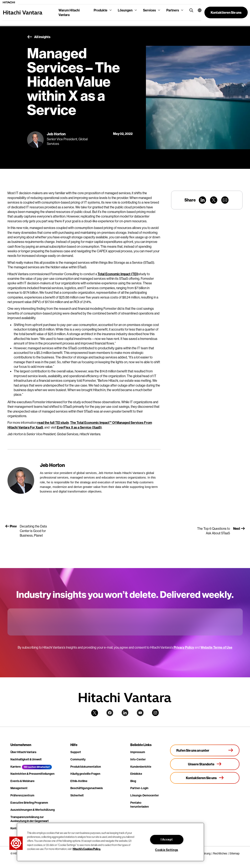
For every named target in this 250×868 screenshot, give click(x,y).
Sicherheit (77, 795)
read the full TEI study (53, 423)
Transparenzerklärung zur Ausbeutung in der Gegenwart (30, 819)
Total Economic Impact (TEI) (118, 274)
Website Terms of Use (216, 647)
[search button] (190, 10)
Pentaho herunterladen (140, 805)
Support (76, 752)
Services (149, 10)
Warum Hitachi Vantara (69, 12)
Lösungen (125, 10)
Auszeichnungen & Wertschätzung (33, 810)
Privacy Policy (184, 647)
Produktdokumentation (86, 767)
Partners (173, 10)
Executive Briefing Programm (29, 803)
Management (19, 788)
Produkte (101, 10)
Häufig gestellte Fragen (85, 774)
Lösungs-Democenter (145, 795)
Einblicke (136, 774)
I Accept (167, 839)
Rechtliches (220, 853)
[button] (198, 10)
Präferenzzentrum (22, 795)
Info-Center (138, 759)
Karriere (16, 767)
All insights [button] (39, 37)
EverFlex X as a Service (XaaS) (79, 427)
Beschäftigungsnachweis (87, 788)
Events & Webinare (22, 781)
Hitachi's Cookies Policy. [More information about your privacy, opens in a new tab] (87, 849)
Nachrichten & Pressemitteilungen (32, 774)
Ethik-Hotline (79, 781)
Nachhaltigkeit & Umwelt (26, 759)
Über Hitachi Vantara (23, 752)
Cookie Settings (167, 850)
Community (78, 759)
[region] (110, 842)
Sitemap (234, 853)
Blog (133, 781)
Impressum (138, 752)
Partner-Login (139, 788)
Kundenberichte (141, 767)
